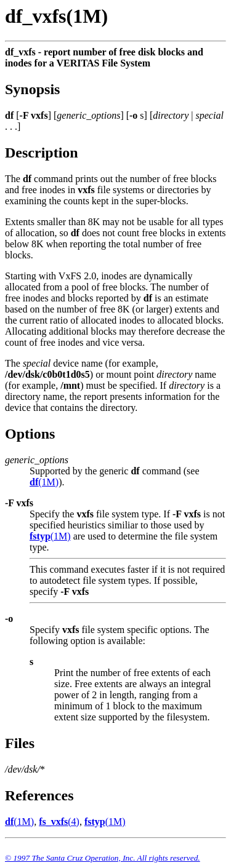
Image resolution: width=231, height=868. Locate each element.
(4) (59, 822)
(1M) (44, 482)
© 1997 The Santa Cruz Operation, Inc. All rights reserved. (103, 858)
